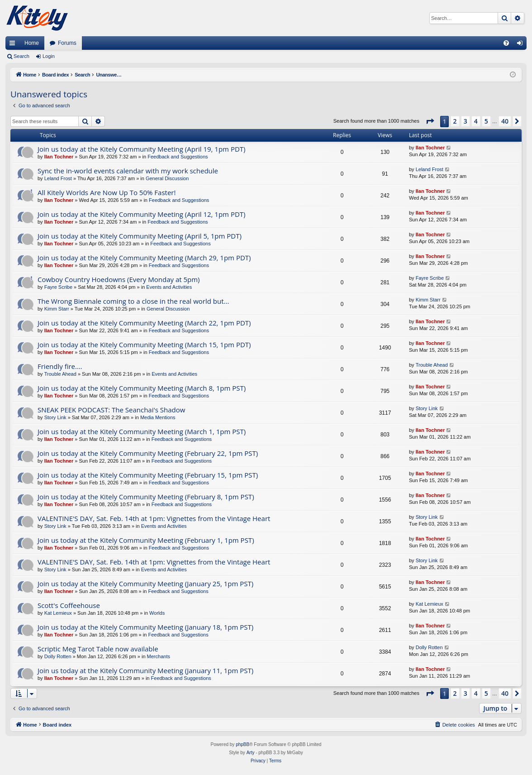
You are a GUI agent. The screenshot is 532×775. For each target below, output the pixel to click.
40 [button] (505, 121)
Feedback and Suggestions (178, 157)
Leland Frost (58, 178)
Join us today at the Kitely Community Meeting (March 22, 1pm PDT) (144, 323)
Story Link (55, 417)
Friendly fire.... (60, 366)
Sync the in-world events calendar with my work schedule (128, 171)
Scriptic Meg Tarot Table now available (98, 649)
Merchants (159, 656)
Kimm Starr (57, 309)
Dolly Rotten (58, 656)
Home (32, 43)
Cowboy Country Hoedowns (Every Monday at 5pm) (119, 279)
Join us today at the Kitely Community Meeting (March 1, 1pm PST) (142, 431)
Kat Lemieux (58, 613)
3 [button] (465, 121)
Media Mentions (158, 417)
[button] (430, 121)
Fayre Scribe (58, 287)
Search (21, 56)
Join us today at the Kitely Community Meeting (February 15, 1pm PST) (148, 475)
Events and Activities (169, 287)
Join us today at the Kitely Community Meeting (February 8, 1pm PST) (146, 497)
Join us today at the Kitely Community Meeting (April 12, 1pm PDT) (142, 214)
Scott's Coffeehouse (69, 605)
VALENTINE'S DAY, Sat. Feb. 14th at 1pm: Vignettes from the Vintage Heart (154, 518)
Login (49, 56)
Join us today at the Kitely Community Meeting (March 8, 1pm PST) (142, 388)
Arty (251, 753)
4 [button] (476, 121)
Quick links (14, 45)
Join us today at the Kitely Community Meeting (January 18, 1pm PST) (145, 627)
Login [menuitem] (522, 45)
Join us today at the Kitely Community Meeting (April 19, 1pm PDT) (142, 149)
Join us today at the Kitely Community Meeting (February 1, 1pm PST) (146, 540)
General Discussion (167, 178)
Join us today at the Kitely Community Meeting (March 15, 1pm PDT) (144, 344)
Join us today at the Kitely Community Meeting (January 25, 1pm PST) (145, 584)
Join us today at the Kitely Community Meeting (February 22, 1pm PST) (148, 453)
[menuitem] (506, 43)
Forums (67, 43)
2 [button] (455, 121)
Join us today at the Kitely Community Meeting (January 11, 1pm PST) (145, 670)
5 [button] (486, 121)
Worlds (157, 613)
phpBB (242, 744)
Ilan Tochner (59, 157)
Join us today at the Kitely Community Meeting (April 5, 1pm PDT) (140, 236)
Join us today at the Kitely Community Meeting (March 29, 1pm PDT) (144, 258)
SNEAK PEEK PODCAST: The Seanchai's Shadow (111, 410)
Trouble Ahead (60, 374)
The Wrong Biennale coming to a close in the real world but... (133, 301)
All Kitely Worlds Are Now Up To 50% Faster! (107, 192)
